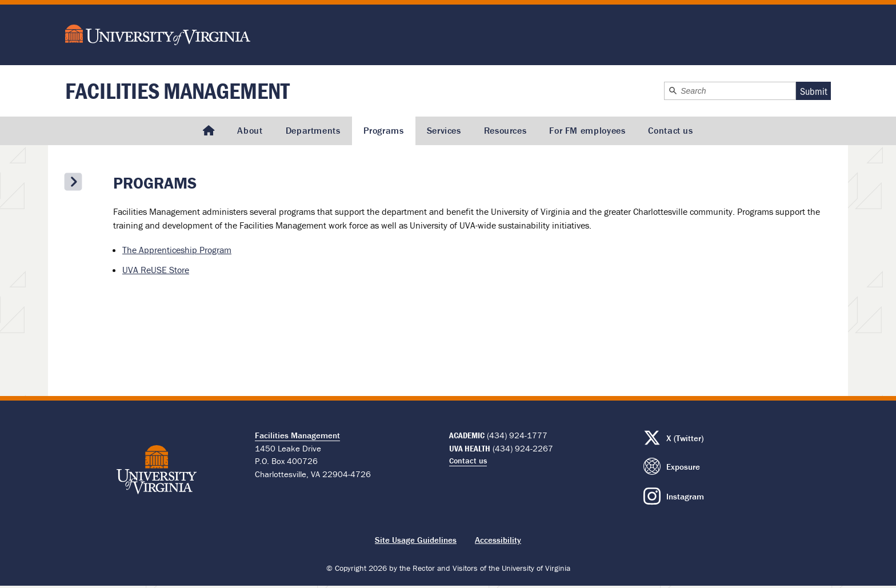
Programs (384, 130)
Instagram (685, 496)
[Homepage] (209, 131)
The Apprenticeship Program (177, 250)
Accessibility (498, 540)
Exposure (683, 467)
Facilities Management (177, 91)
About (250, 130)
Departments (313, 130)
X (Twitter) (685, 438)
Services (444, 130)
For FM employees (587, 130)
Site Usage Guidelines (416, 540)
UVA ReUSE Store (156, 270)
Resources (505, 130)
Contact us (670, 130)
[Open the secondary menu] (73, 182)
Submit (814, 91)
